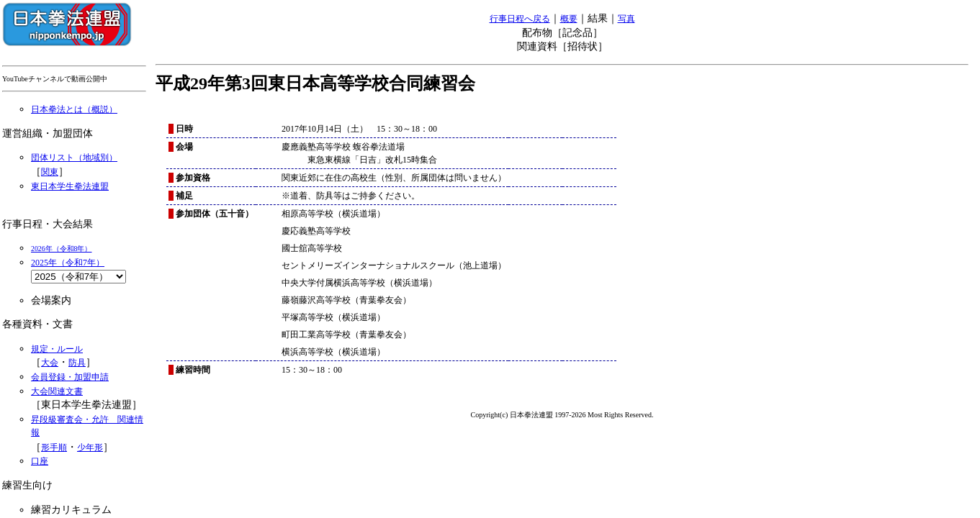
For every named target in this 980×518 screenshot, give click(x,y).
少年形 (90, 447)
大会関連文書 (57, 391)
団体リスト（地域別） (74, 158)
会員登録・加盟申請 (70, 377)
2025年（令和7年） (68, 263)
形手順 (54, 447)
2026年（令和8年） (62, 249)
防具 (77, 363)
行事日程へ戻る (520, 19)
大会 (50, 363)
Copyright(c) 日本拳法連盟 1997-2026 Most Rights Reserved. (562, 415)
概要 (569, 19)
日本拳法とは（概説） (74, 109)
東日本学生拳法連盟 (70, 186)
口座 (40, 461)
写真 (626, 19)
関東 (50, 172)
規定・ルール (57, 349)
